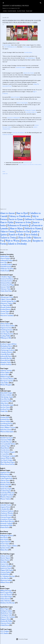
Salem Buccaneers (6, 430)
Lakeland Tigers (5, 446)
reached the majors (21, 67)
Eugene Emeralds (6, 542)
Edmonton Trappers (7, 303)
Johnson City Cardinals (8, 617)
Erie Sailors (4, 562)
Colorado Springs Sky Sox (8, 301)
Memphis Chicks (6, 362)
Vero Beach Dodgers (7, 460)
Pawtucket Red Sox (6, 281)
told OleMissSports (30, 58)
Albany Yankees (5, 324)
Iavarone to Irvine (23, 222)
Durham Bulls (5, 417)
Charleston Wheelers (7, 513)
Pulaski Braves (5, 625)
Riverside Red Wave (6, 401)
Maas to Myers (16, 228)
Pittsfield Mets (5, 574)
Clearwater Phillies (6, 440)
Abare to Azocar (7, 213)
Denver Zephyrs (5, 258)
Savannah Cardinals (6, 523)
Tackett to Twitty (8, 238)
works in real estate (8, 134)
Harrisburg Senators (7, 330)
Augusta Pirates (5, 507)
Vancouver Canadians (7, 315)
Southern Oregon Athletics (9, 546)
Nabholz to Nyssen (33, 228)
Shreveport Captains (7, 381)
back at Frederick (15, 97)
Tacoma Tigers (5, 311)
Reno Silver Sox (5, 399)
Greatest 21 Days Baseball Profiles (16, 6)
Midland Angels (5, 377)
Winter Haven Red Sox (7, 464)
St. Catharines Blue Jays (8, 576)
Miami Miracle (5, 448)
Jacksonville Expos (6, 356)
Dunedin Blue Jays (6, 442)
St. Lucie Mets (5, 454)
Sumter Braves (5, 527)
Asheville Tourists (6, 505)
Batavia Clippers (5, 558)
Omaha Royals (5, 271)
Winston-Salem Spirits (7, 432)
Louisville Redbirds (6, 264)
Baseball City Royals (7, 438)
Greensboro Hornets (7, 519)
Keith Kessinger (7, 45)
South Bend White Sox (7, 493)
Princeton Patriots (6, 623)
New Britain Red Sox (7, 334)
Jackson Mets (5, 375)
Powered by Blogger (22, 639)
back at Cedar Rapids (22, 103)
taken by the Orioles (29, 73)
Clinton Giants (5, 480)
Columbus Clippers (6, 277)
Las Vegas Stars (5, 305)
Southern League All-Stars (8, 344)
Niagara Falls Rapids (7, 570)
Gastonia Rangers (6, 517)
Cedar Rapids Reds (6, 478)
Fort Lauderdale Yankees (8, 444)
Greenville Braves (6, 354)
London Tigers (5, 332)
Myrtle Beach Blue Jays (7, 521)
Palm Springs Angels (7, 397)
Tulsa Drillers (4, 383)
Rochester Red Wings (7, 285)
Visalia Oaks (4, 411)
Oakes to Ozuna (7, 231)
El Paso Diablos (5, 372)
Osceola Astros (5, 450)
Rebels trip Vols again (28, 163)
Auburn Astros (5, 556)
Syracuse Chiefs (5, 287)
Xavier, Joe (26, 241)
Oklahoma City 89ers (7, 269)
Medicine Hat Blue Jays (8, 603)
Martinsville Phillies (6, 621)
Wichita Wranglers (6, 385)
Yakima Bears (4, 550)
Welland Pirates (5, 582)
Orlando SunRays (6, 364)
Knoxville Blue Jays (6, 358)
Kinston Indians (5, 421)
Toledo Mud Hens (6, 291)
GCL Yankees (5, 633)
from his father (28, 52)
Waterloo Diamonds (6, 497)
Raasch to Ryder (16, 235)
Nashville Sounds (6, 267)
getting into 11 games (30, 110)
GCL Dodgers (5, 631)
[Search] (41, 2)
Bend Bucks (4, 538)
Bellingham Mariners (7, 535)
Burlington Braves (6, 476)
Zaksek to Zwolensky (17, 244)
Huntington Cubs (6, 615)
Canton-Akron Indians (7, 326)
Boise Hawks (4, 540)
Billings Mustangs (6, 590)
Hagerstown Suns (6, 328)
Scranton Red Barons (7, 279)
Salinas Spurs (4, 403)
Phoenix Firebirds (6, 307)
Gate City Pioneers (6, 595)
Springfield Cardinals (7, 495)
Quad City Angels (6, 489)
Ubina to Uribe (25, 238)
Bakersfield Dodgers (7, 393)
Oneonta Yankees (6, 572)
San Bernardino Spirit (7, 405)
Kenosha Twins (5, 482)
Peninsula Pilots (5, 425)
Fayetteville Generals (7, 515)
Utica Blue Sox (5, 578)
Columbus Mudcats (7, 352)
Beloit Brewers (5, 474)
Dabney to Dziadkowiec (20, 216)
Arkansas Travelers (6, 370)
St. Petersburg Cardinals (8, 456)
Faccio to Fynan (16, 219)
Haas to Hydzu (7, 222)
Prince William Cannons (8, 427)
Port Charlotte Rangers (8, 452)
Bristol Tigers (5, 609)
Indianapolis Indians (7, 260)
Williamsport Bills (6, 338)
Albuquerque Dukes (7, 297)
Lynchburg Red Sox (7, 423)
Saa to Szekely (31, 235)
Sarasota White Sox (6, 458)
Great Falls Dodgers (6, 597)
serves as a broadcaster (18, 133)
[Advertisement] (22, 190)
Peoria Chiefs (4, 487)
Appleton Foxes (5, 472)
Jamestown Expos (6, 568)
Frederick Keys (5, 419)
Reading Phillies (5, 336)
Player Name (11, 11)
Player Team (20, 11)
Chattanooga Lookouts (8, 350)
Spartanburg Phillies (7, 525)
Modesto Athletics (6, 395)
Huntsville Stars (5, 360)
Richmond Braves (6, 283)
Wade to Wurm (12, 241)
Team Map (29, 11)
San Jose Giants (5, 407)
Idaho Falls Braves (6, 601)
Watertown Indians (6, 580)
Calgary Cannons (6, 299)
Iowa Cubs (4, 262)
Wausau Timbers (5, 499)
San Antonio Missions (7, 379)
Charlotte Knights (6, 348)
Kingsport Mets (5, 619)
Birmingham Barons (6, 346)
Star (7, 174)
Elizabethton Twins (6, 613)
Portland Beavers (6, 309)
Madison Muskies (6, 485)
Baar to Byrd (22, 213)
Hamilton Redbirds (6, 566)
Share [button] (4, 172)
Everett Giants (5, 544)
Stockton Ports (5, 409)
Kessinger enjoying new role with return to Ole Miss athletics (30, 165)
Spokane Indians (5, 548)
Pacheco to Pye (23, 231)
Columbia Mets (5, 509)
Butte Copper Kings (7, 593)
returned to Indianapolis (13, 118)
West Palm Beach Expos (8, 462)
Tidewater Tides (5, 289)
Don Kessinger (27, 47)
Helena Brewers (5, 599)
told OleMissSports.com (10, 47)
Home (4, 11)
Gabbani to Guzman (34, 219)
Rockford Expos (5, 491)
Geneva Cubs (4, 564)
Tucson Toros (5, 313)
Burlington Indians (6, 611)
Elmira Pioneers (5, 560)
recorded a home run (31, 112)
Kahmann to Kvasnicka (18, 225)
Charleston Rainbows (7, 511)
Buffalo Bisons (5, 256)
